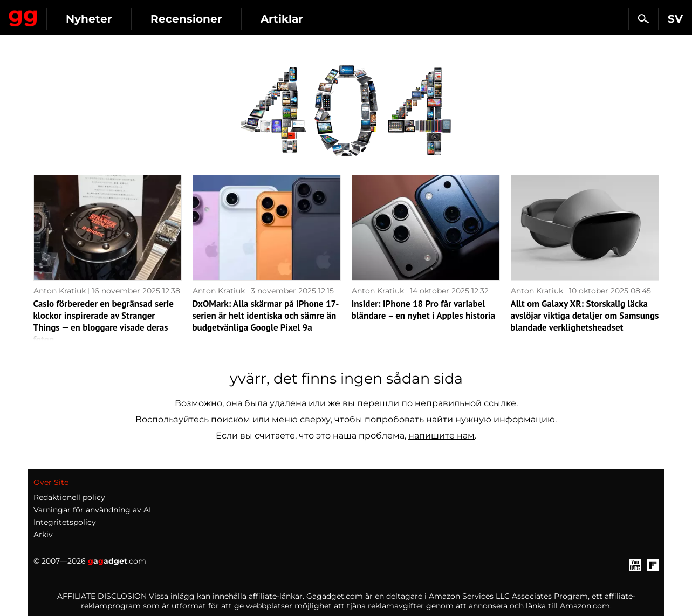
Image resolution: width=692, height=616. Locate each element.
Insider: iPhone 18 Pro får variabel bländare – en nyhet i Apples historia (423, 310)
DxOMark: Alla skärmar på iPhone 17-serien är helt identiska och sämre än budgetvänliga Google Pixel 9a (266, 316)
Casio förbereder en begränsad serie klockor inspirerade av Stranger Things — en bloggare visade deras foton (104, 321)
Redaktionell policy (69, 497)
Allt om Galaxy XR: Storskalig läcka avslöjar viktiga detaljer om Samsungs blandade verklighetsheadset (585, 316)
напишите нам (441, 436)
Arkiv (43, 535)
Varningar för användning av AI (92, 510)
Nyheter (188, 19)
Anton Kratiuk (60, 291)
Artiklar (381, 19)
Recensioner (285, 19)
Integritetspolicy (65, 522)
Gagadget (73, 14)
